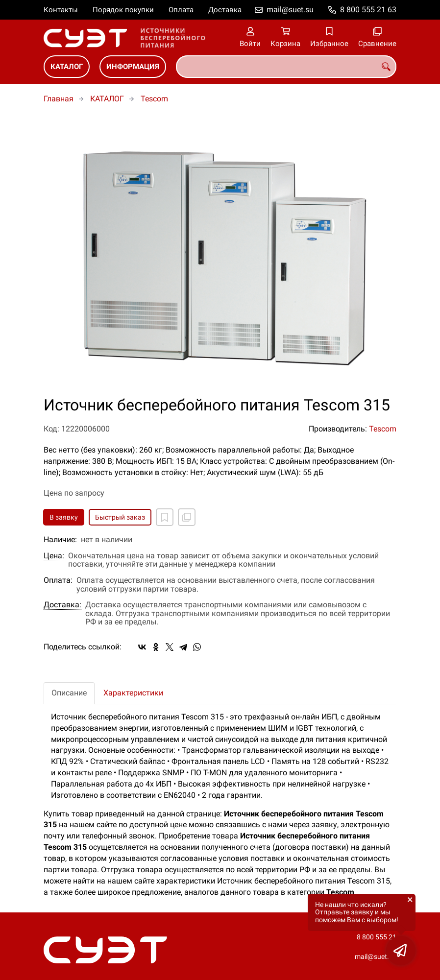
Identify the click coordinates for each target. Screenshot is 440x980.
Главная (59, 99)
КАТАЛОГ (67, 67)
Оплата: (58, 580)
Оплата (181, 10)
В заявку (64, 517)
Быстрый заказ (120, 517)
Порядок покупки (123, 10)
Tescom (154, 99)
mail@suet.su (290, 10)
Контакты (61, 10)
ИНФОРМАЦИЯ (133, 67)
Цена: (54, 556)
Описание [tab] (69, 693)
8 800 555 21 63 (368, 10)
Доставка (225, 10)
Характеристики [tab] (133, 693)
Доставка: (62, 605)
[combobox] (286, 67)
